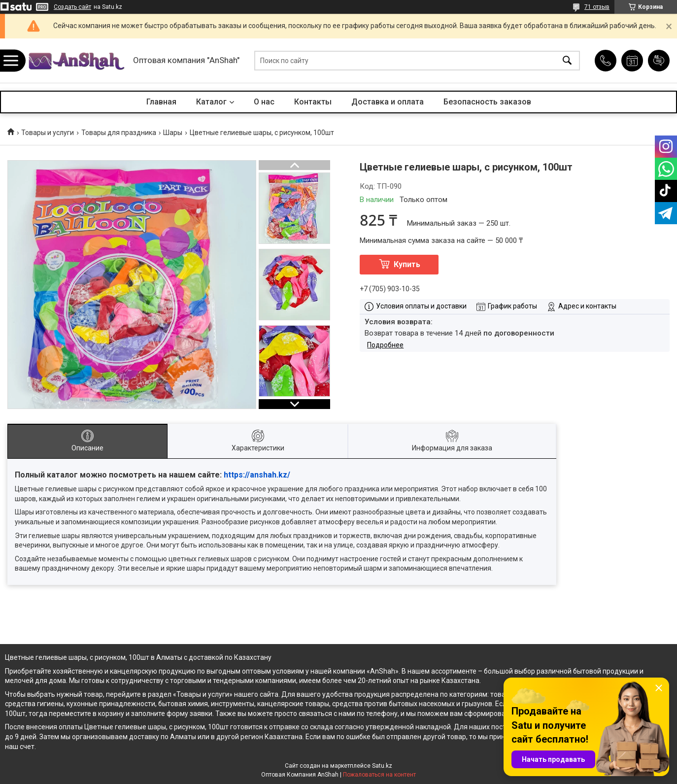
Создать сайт (72, 7)
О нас (264, 102)
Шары (173, 133)
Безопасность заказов (487, 102)
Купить (407, 264)
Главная (161, 102)
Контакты (313, 102)
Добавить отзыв (659, 61)
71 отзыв (597, 7)
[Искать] (567, 61)
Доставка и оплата (388, 102)
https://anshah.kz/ (257, 475)
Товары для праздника (119, 133)
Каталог (211, 102)
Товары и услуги (48, 133)
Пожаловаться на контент (379, 775)
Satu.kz (382, 766)
